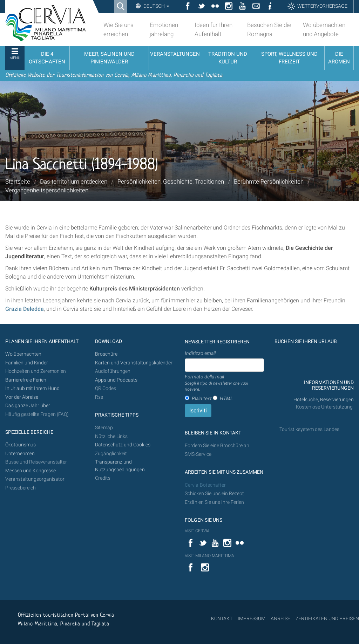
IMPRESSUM (252, 618)
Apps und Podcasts (116, 380)
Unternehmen (20, 454)
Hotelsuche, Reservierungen (324, 400)
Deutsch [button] (156, 6)
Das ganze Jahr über (28, 406)
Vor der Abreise (22, 397)
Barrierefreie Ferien (26, 380)
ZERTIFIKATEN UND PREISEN (327, 618)
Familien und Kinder (27, 363)
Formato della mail (224, 383)
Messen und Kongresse (31, 471)
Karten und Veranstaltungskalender (134, 363)
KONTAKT (222, 618)
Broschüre (106, 354)
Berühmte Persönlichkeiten (269, 181)
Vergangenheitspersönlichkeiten (47, 190)
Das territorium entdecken (74, 181)
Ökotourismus (21, 445)
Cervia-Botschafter (205, 485)
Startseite (18, 181)
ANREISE (280, 618)
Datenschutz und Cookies (123, 445)
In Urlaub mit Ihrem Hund (32, 388)
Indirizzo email (200, 353)
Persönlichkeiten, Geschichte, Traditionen (171, 181)
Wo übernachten (23, 354)
